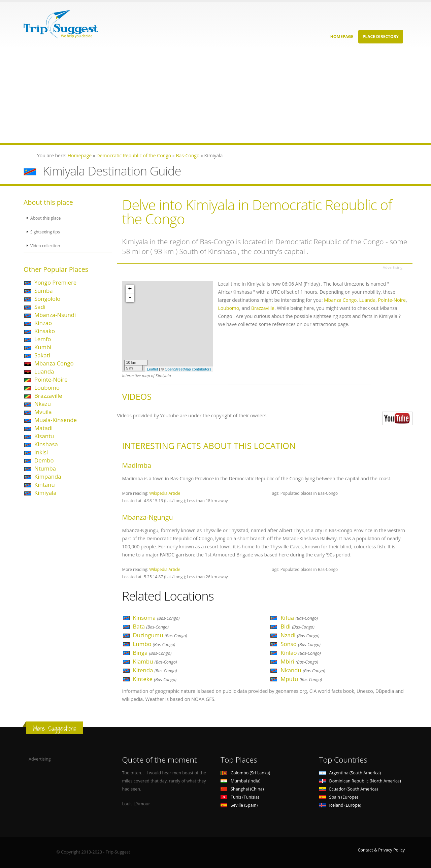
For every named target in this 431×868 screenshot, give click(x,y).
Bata (151, 626)
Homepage (342, 37)
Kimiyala (45, 493)
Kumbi (43, 347)
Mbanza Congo (54, 363)
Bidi (297, 626)
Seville (239, 805)
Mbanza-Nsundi (55, 315)
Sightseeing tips (46, 232)
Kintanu (45, 485)
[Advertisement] (202, 96)
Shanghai (242, 789)
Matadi (43, 428)
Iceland (340, 805)
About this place (46, 218)
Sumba (44, 291)
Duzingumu (160, 635)
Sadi (40, 307)
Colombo (245, 773)
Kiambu (155, 661)
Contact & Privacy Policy (381, 850)
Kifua (299, 618)
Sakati (42, 355)
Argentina (350, 773)
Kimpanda (48, 476)
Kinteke (155, 679)
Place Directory (381, 37)
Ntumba (45, 468)
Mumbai (240, 781)
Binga (152, 653)
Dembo (44, 460)
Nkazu (43, 404)
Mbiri (299, 661)
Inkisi (41, 452)
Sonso (301, 644)
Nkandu (303, 670)
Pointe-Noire (51, 379)
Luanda (44, 371)
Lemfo (43, 339)
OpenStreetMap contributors (188, 369)
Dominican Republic (360, 781)
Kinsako (45, 331)
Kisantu (44, 436)
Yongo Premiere (55, 282)
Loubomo (47, 388)
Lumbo (154, 644)
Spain (339, 797)
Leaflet (152, 369)
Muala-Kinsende (56, 420)
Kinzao (43, 323)
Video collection (46, 246)
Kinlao (301, 653)
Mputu (301, 679)
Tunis (240, 797)
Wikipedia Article (165, 493)
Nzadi (300, 635)
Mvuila (43, 412)
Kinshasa (46, 444)
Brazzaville (48, 396)
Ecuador (349, 789)
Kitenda (155, 670)
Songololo (47, 299)
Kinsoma (156, 618)
